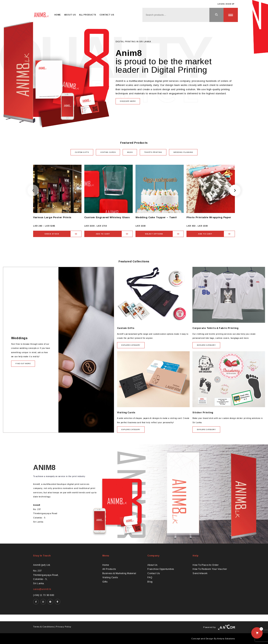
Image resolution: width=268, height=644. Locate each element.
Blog (150, 582)
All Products (88, 15)
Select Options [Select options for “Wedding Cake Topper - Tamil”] (154, 234)
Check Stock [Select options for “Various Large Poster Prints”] (52, 234)
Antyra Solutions (226, 639)
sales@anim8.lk (42, 589)
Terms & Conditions (44, 627)
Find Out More (23, 364)
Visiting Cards (110, 577)
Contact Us (107, 15)
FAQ (150, 577)
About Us (70, 15)
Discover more (128, 101)
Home (58, 15)
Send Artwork (200, 573)
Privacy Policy (64, 627)
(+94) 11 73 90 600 (44, 595)
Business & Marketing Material (119, 573)
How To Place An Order (206, 565)
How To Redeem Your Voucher (210, 569)
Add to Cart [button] (103, 234)
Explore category (131, 345)
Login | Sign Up (226, 4)
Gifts (105, 582)
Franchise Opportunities (161, 569)
